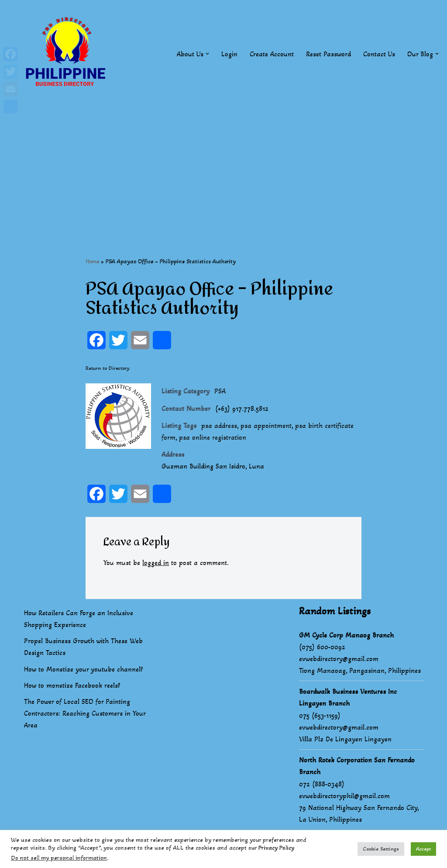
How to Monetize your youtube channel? (84, 669)
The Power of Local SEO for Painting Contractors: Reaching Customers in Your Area (85, 713)
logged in (156, 563)
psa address (219, 425)
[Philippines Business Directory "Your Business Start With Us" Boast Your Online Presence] (68, 54)
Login (229, 54)
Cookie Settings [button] (381, 849)
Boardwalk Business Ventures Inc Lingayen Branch (348, 697)
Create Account (272, 54)
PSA (220, 391)
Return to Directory (108, 368)
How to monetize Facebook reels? (72, 685)
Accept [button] (423, 849)
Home (92, 261)
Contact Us (379, 54)
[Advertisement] (223, 169)
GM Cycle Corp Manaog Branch (346, 635)
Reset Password (328, 54)
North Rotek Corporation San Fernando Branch (357, 766)
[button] (207, 54)
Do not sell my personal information (59, 858)
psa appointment (266, 425)
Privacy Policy (276, 848)
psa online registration (213, 437)
